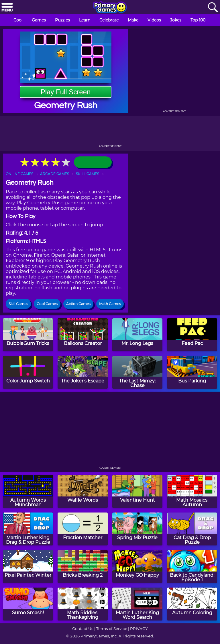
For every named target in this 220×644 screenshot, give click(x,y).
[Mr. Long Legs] (137, 335)
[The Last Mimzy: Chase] (137, 372)
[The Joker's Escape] (83, 372)
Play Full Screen (66, 92)
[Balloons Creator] (83, 335)
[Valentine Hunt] (137, 491)
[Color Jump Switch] (28, 372)
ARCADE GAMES (55, 174)
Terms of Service (112, 629)
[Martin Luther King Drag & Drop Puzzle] (28, 529)
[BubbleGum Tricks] (28, 335)
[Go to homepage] (110, 8)
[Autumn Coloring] (192, 604)
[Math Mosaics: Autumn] (192, 491)
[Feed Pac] (192, 335)
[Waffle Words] (83, 491)
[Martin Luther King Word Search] (137, 604)
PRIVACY (139, 629)
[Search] (213, 8)
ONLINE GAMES (19, 174)
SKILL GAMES (88, 174)
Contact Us (83, 629)
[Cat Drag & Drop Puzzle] (192, 529)
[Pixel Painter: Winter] (28, 567)
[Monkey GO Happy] (137, 567)
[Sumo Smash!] (28, 604)
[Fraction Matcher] (83, 529)
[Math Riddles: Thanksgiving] (83, 604)
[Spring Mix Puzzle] (137, 529)
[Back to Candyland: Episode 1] (192, 567)
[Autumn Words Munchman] (28, 491)
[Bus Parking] (192, 372)
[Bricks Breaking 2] (83, 567)
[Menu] (7, 8)
